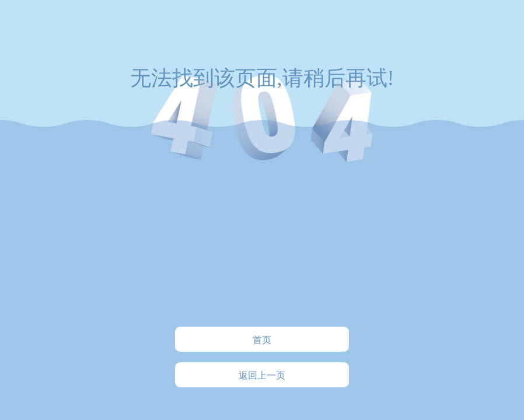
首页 (262, 340)
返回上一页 (262, 375)
